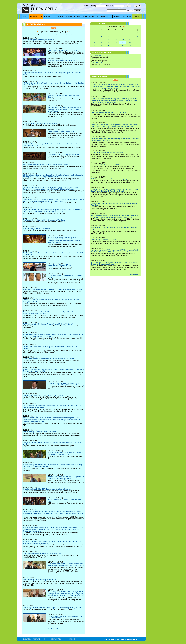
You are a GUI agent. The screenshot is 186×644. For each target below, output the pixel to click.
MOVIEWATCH (97, 63)
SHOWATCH (96, 55)
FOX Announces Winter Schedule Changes (63, 61)
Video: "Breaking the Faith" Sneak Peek (36, 229)
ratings (67, 35)
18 (101, 42)
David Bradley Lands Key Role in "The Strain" (63, 154)
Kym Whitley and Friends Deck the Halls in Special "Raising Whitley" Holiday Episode (52, 608)
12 (108, 39)
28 (123, 46)
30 (137, 46)
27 (116, 46)
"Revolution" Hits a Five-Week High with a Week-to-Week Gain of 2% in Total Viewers (65, 453)
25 (101, 46)
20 (116, 42)
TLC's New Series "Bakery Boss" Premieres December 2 (42, 123)
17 (94, 42)
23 (137, 42)
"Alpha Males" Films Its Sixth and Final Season (107, 153)
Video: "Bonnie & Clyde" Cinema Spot (61, 132)
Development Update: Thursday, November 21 (39, 40)
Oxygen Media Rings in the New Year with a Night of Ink (42, 554)
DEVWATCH (96, 59)
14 (123, 39)
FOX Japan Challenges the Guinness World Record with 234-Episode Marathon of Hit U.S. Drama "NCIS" (66, 565)
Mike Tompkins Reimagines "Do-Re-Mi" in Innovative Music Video (45, 165)
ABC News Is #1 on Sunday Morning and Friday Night (110, 179)
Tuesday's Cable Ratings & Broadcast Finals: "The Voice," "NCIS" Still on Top (65, 617)
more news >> (135, 274)
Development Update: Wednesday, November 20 (39, 580)
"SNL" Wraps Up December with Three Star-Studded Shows (43, 395)
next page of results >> (54, 628)
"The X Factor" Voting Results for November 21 (64, 50)
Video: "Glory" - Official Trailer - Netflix (104, 240)
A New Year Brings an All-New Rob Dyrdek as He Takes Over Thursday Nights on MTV (52, 289)
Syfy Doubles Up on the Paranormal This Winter (39, 432)
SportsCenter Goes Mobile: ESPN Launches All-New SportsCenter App (47, 489)
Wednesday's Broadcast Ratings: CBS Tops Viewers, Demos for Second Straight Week (66, 478)
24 (94, 46)
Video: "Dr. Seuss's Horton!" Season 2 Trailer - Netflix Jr (110, 113)
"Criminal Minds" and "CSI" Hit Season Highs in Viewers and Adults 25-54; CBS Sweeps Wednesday (66, 384)
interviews (60, 35)
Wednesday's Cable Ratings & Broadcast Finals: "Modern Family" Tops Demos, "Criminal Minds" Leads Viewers (64, 109)
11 (101, 39)
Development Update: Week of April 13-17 (106, 165)
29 (130, 46)
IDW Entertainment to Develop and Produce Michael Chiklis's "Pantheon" (48, 324)
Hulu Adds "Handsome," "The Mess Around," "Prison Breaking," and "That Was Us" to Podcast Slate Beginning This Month (114, 251)
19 (108, 42)
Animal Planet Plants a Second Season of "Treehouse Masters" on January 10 (49, 359)
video (72, 35)
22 (130, 42)
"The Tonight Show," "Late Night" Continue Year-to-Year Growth (44, 220)
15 (130, 39)
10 (94, 39)
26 (108, 46)
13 (116, 39)
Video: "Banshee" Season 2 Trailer (60, 265)
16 (137, 39)
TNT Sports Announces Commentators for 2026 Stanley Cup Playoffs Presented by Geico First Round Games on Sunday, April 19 (115, 216)
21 (123, 42)
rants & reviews (50, 35)
